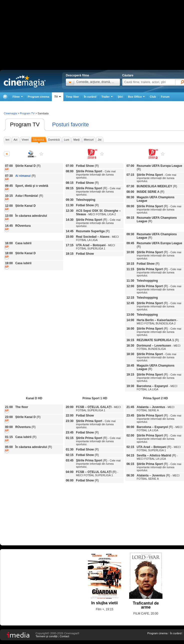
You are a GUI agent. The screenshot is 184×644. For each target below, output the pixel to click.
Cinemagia (10, 113)
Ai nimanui (23, 176)
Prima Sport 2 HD (163, 154)
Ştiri (120, 97)
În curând (90, 97)
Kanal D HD (41, 154)
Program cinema (39, 97)
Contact (64, 636)
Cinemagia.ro (25, 81)
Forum (165, 97)
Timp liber (72, 97)
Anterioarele (7, 154)
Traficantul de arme (146, 605)
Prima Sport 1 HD (102, 154)
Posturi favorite (70, 124)
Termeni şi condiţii (46, 636)
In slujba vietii (105, 603)
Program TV (25, 124)
